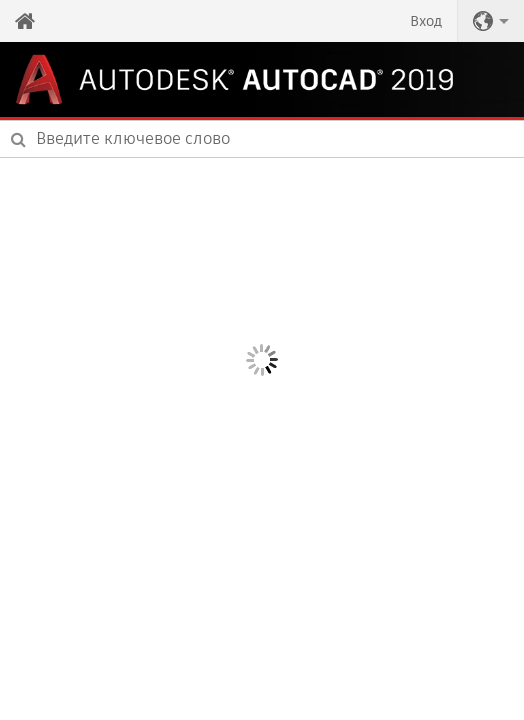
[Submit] (18, 139)
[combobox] (262, 139)
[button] (491, 21)
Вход (426, 21)
